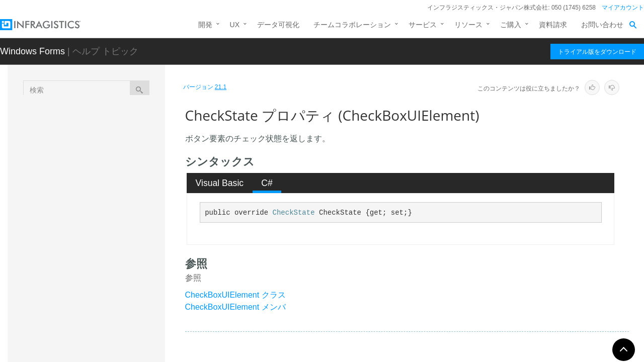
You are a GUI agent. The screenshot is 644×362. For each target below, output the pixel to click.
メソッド (87, 125)
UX (235, 25)
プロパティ (91, 142)
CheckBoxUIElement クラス (235, 295)
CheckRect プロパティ (118, 211)
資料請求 (553, 25)
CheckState (294, 213)
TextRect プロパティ (114, 354)
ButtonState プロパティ (119, 158)
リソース (468, 25)
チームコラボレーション (352, 25)
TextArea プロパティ (114, 336)
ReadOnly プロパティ (116, 319)
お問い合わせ (602, 25)
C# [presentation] (267, 183)
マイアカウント (623, 8)
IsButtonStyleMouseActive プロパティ (121, 296)
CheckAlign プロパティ (118, 193)
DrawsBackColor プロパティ (120, 268)
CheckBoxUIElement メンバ (235, 307)
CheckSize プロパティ (117, 228)
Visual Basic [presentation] (220, 183)
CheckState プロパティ (120, 246)
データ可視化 (278, 25)
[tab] (220, 183)
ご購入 (511, 25)
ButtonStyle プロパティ (119, 175)
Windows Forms (32, 51)
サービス (423, 25)
